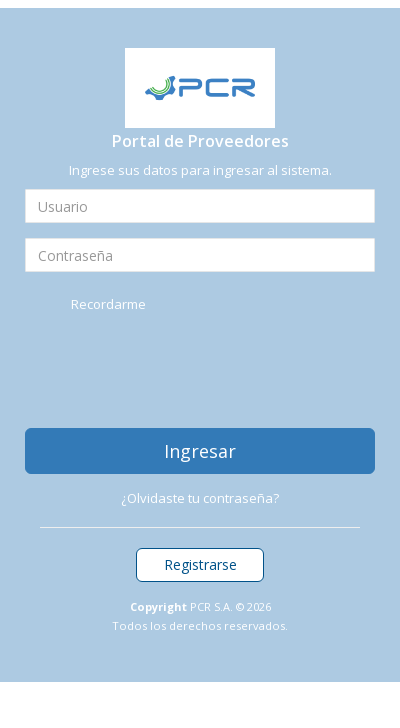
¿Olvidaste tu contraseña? (200, 498)
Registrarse (200, 564)
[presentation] (177, 370)
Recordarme (108, 304)
